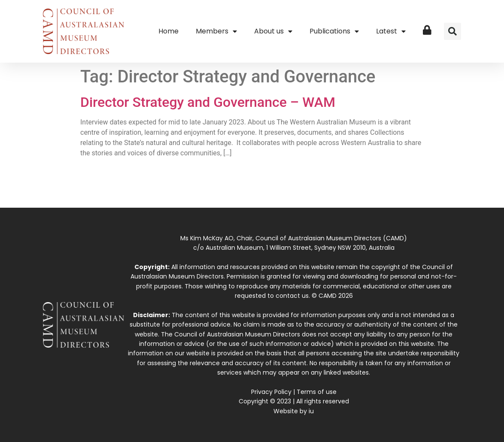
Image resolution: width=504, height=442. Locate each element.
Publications (334, 31)
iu (311, 411)
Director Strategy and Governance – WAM (208, 102)
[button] (452, 31)
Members (216, 31)
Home (169, 31)
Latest (391, 31)
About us (273, 31)
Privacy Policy (271, 392)
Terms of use (317, 392)
